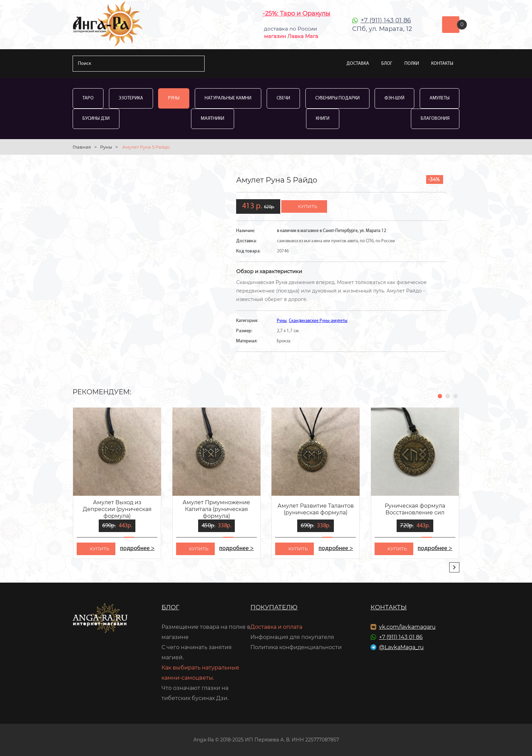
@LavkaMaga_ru (401, 647)
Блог (387, 64)
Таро (88, 98)
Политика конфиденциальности (296, 647)
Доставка (358, 64)
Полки (412, 64)
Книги (323, 119)
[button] (440, 396)
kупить (100, 549)
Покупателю (274, 607)
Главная (82, 147)
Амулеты (440, 98)
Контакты (442, 64)
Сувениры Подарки (337, 98)
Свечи (283, 98)
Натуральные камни (228, 98)
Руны (174, 98)
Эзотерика (131, 98)
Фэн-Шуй (394, 98)
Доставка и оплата (276, 627)
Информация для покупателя (292, 637)
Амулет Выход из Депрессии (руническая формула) (117, 509)
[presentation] (454, 567)
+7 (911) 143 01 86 (386, 20)
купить (308, 206)
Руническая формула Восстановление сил (415, 509)
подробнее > (137, 549)
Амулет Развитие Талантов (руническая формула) (316, 509)
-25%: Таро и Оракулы (296, 14)
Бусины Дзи (96, 119)
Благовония (435, 119)
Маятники (213, 119)
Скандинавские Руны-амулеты (318, 321)
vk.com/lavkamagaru (407, 627)
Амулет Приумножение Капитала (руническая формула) (216, 509)
